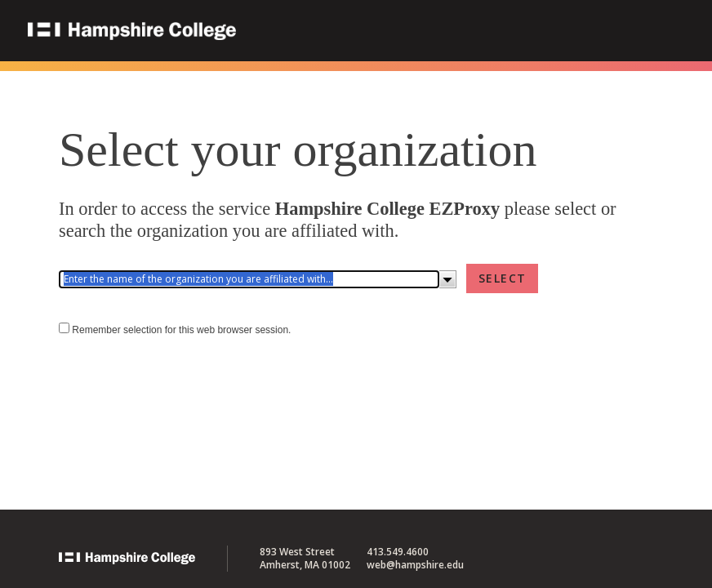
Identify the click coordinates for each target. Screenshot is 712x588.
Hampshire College (236, 32)
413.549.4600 (398, 552)
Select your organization (298, 149)
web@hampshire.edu (415, 565)
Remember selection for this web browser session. (181, 330)
